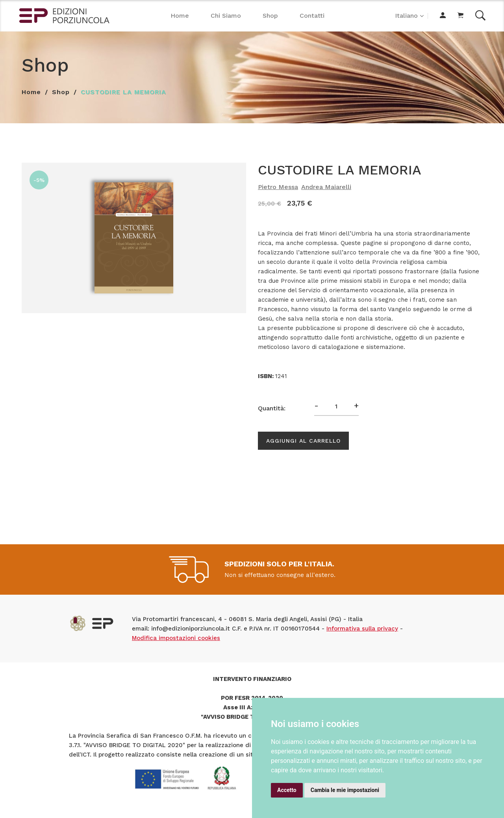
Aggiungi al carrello (303, 441)
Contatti (312, 16)
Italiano (406, 16)
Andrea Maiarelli (326, 187)
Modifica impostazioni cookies (176, 638)
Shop (270, 16)
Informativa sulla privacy (362, 629)
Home (180, 16)
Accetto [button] (287, 790)
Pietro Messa (278, 187)
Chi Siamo (226, 16)
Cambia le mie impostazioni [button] (345, 790)
